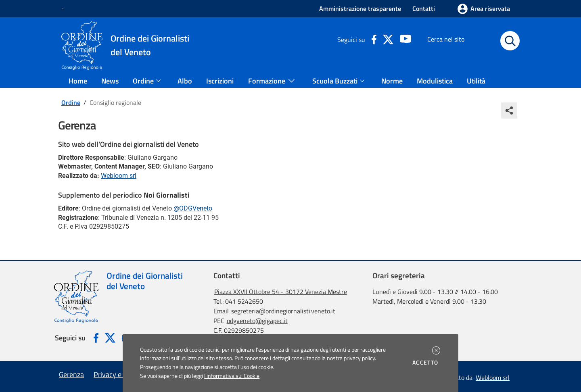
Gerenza (71, 374)
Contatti (424, 8)
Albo (185, 81)
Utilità (476, 81)
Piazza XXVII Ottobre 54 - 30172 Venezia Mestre (281, 292)
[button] (436, 350)
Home (78, 81)
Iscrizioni (220, 81)
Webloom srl (119, 176)
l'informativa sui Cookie (232, 376)
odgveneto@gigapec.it (257, 321)
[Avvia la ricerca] (510, 41)
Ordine (71, 102)
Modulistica (435, 81)
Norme (392, 81)
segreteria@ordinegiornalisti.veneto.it (283, 311)
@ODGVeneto (193, 208)
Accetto (427, 363)
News (110, 81)
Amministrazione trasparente (360, 8)
